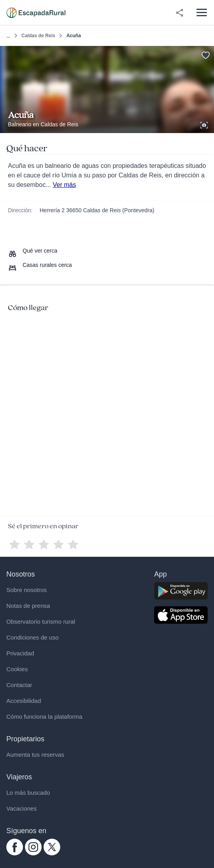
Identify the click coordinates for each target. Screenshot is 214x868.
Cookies (17, 669)
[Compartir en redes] (180, 13)
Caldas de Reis (38, 36)
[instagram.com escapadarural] (33, 853)
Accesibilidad (24, 701)
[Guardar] (205, 54)
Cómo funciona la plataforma (44, 717)
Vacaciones (21, 808)
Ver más (64, 185)
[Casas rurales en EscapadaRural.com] (36, 13)
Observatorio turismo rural (41, 621)
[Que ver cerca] (33, 251)
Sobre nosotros (27, 590)
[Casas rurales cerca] (40, 265)
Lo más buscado (28, 793)
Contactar (19, 685)
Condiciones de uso (32, 637)
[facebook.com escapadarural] (15, 853)
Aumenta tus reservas (35, 755)
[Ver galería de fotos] (205, 124)
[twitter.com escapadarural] (52, 853)
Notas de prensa (28, 606)
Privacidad (20, 653)
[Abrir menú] (202, 12)
